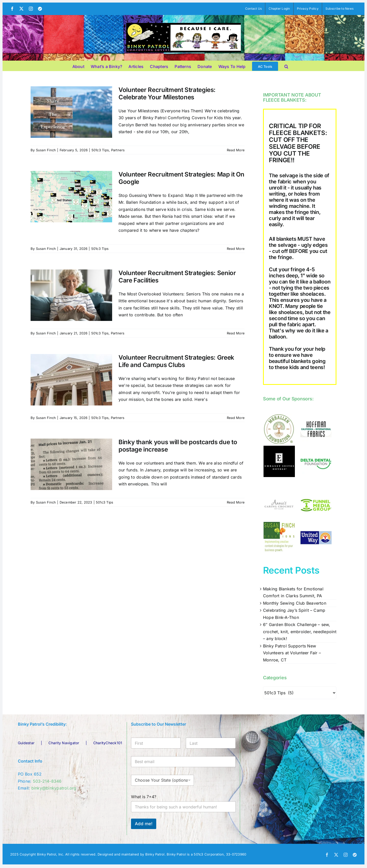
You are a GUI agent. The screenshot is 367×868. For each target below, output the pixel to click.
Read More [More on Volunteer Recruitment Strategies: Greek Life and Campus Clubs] (236, 418)
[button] (286, 66)
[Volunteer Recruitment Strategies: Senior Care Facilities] (71, 295)
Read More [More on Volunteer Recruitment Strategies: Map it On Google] (236, 249)
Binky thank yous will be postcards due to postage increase (178, 446)
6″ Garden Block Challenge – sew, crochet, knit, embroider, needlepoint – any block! (300, 632)
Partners (118, 150)
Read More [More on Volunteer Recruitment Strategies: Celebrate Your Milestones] (236, 150)
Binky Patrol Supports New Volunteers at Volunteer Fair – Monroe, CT (292, 653)
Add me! (144, 824)
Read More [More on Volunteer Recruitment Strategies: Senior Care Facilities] (236, 333)
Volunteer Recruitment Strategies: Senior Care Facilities (177, 277)
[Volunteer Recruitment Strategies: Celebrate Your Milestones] (71, 112)
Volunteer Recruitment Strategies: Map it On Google (181, 178)
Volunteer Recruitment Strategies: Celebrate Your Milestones (167, 93)
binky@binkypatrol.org (54, 788)
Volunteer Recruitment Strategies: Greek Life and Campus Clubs (176, 361)
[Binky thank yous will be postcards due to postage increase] (71, 464)
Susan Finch (46, 150)
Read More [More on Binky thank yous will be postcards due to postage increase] (236, 502)
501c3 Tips (100, 150)
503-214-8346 (47, 781)
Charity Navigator (64, 743)
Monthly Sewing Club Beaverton (295, 603)
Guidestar (26, 743)
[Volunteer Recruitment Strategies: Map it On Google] (71, 197)
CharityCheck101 (108, 743)
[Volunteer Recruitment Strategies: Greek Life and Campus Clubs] (71, 380)
